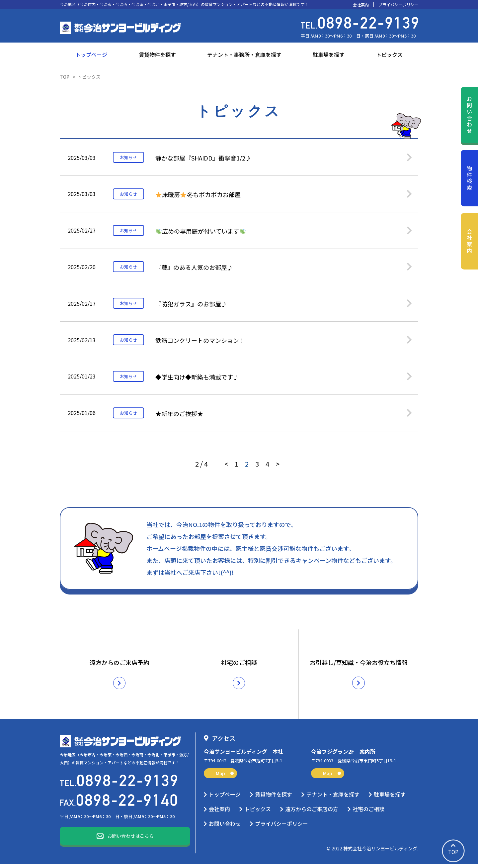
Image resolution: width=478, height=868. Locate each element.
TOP (65, 77)
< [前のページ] (226, 475)
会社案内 (361, 5)
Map (225, 777)
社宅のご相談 (368, 813)
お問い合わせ (469, 115)
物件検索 (469, 178)
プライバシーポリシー (398, 5)
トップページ (91, 54)
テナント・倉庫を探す (333, 798)
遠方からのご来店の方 (312, 813)
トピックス (389, 54)
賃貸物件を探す (157, 54)
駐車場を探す (329, 54)
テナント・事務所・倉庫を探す (244, 54)
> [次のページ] (278, 475)
